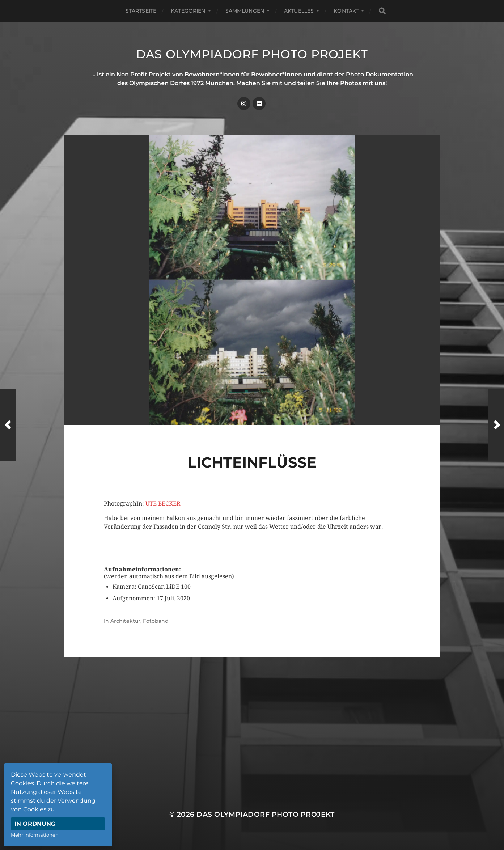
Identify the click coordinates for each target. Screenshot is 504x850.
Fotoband (156, 621)
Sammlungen (245, 11)
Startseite (141, 11)
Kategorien (188, 11)
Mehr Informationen (35, 835)
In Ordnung (35, 824)
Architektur (125, 621)
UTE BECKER (163, 504)
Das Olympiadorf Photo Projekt (252, 54)
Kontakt (346, 11)
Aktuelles (299, 11)
